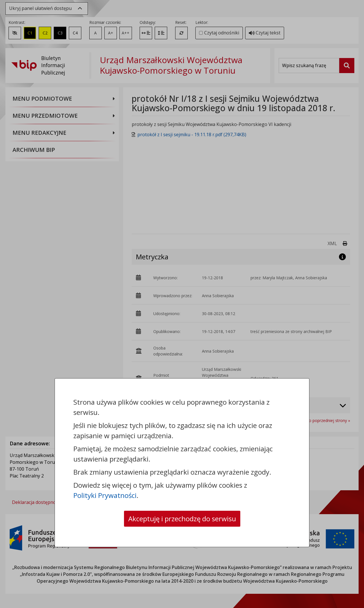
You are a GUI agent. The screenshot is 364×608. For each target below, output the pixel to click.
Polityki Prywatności (105, 495)
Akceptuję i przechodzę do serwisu (182, 519)
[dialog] (182, 304)
